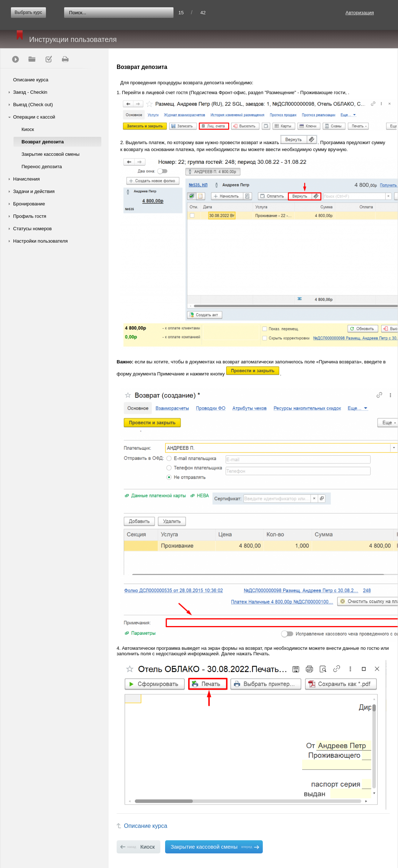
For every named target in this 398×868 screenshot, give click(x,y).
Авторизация (360, 13)
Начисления (26, 179)
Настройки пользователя (40, 241)
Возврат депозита (43, 142)
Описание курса (31, 80)
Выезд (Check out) (33, 105)
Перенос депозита (42, 167)
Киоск (28, 129)
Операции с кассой (34, 117)
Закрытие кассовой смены (50, 154)
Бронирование (29, 204)
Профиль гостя (30, 216)
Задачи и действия (34, 191)
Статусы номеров (32, 229)
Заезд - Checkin (30, 92)
